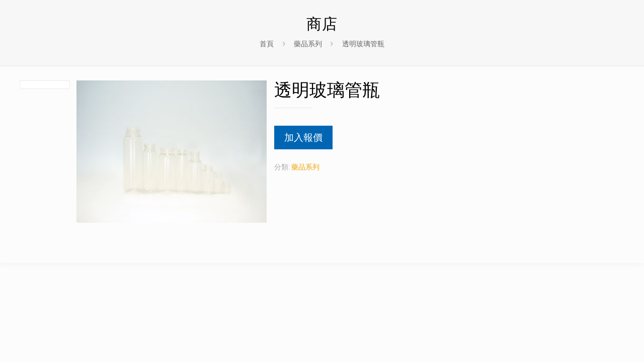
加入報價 (303, 138)
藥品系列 (308, 44)
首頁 (267, 44)
